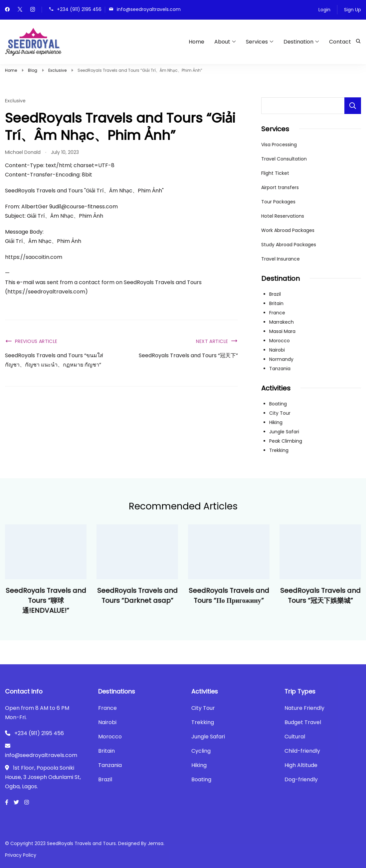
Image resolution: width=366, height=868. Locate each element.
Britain (276, 303)
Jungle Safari (284, 432)
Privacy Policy (21, 855)
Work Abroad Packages (288, 230)
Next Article (212, 341)
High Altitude (301, 765)
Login (324, 10)
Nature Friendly (304, 708)
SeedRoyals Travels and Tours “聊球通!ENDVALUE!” (46, 600)
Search (353, 106)
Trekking (279, 450)
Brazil (275, 294)
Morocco (279, 341)
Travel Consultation (284, 159)
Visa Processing (279, 145)
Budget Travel (303, 722)
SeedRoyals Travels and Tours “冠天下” (188, 355)
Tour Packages (278, 202)
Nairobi (277, 350)
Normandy (281, 359)
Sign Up (353, 10)
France (277, 313)
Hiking (276, 422)
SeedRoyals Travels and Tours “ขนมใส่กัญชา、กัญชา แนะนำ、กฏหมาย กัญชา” (54, 360)
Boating (278, 404)
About (222, 42)
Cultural (295, 737)
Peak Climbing (286, 441)
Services (257, 42)
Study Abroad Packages (289, 245)
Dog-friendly (301, 779)
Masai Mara (282, 331)
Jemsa (156, 843)
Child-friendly (302, 751)
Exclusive (15, 101)
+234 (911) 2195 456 (79, 9)
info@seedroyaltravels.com (149, 9)
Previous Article (36, 341)
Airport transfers (280, 187)
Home (196, 42)
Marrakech (281, 322)
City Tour (280, 413)
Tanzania (280, 369)
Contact (340, 42)
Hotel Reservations (283, 216)
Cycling (201, 751)
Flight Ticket (275, 173)
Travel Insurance (280, 259)
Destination (298, 42)
